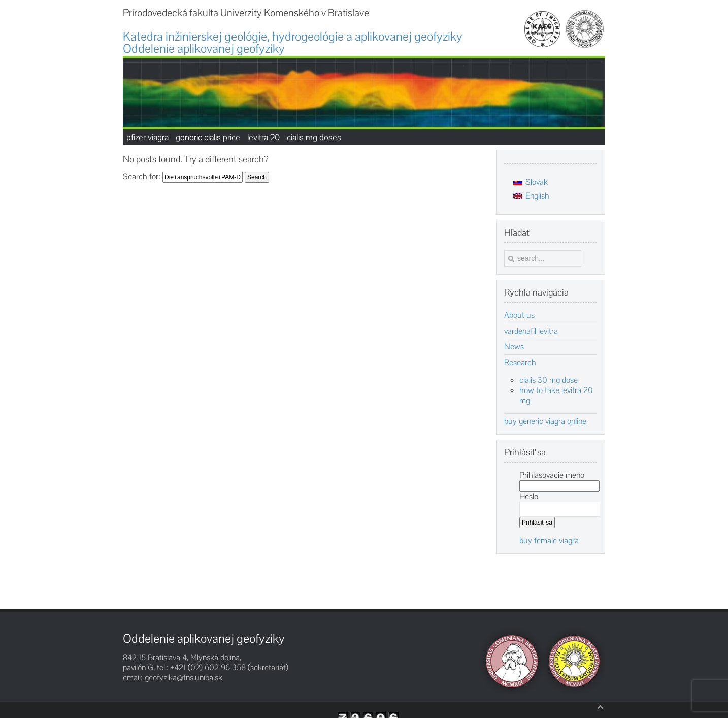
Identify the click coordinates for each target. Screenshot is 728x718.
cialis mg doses (314, 137)
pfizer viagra (147, 137)
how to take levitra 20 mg (556, 395)
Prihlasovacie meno (552, 475)
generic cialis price (208, 137)
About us (519, 315)
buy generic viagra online (545, 421)
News (514, 347)
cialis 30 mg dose (549, 380)
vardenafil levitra (531, 331)
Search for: (142, 176)
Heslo (529, 496)
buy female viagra (549, 541)
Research (520, 363)
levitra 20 (263, 137)
